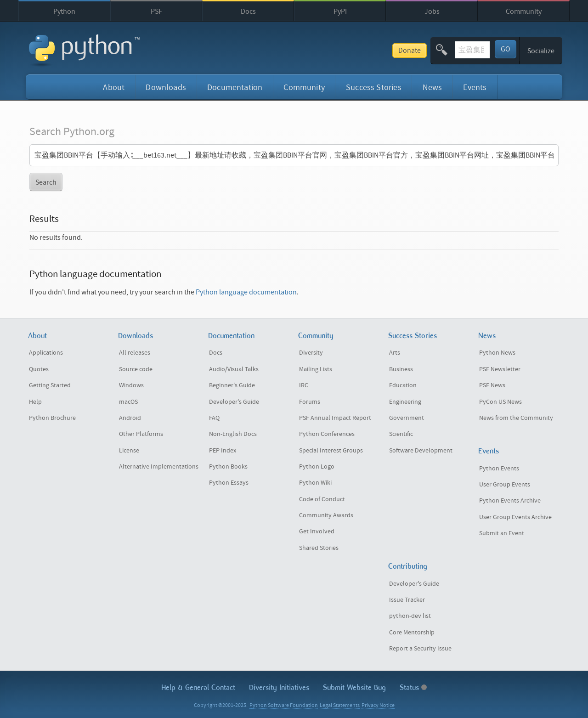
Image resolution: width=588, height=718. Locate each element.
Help (35, 402)
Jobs (432, 11)
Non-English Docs (233, 434)
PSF (156, 11)
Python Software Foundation (284, 705)
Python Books (228, 467)
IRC (304, 385)
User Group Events (505, 485)
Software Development (421, 451)
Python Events (499, 469)
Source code (136, 369)
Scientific (401, 434)
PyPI (340, 11)
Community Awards (326, 515)
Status (413, 687)
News (433, 88)
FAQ (214, 418)
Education (403, 385)
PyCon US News (500, 402)
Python (64, 11)
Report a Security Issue (420, 649)
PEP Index (223, 451)
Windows (131, 385)
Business (401, 369)
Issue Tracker (407, 600)
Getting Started (50, 385)
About (114, 88)
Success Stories (374, 88)
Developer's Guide (234, 402)
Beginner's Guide (232, 385)
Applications (46, 353)
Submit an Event (502, 533)
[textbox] (438, 50)
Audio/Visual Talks (234, 369)
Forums (310, 402)
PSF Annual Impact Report (335, 418)
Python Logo (317, 467)
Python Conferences (327, 434)
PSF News (492, 385)
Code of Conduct (322, 499)
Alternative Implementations (159, 467)
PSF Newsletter (500, 369)
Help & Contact (198, 687)
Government (407, 418)
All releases (135, 353)
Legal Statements (340, 705)
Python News (497, 353)
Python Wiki (315, 483)
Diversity (311, 353)
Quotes (39, 369)
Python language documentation (246, 292)
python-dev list (410, 616)
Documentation (235, 88)
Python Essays (229, 483)
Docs (248, 11)
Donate (342, 51)
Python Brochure (52, 418)
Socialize (541, 51)
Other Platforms (141, 434)
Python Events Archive (510, 501)
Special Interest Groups (331, 451)
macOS (128, 402)
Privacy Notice (378, 705)
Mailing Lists (316, 369)
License (129, 451)
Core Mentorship (412, 633)
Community (524, 11)
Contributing (408, 566)
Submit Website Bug (354, 687)
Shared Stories (319, 548)
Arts (395, 353)
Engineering (405, 402)
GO (506, 49)
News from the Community (516, 418)
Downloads (166, 88)
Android (130, 418)
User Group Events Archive (515, 517)
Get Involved (317, 531)
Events (475, 88)
